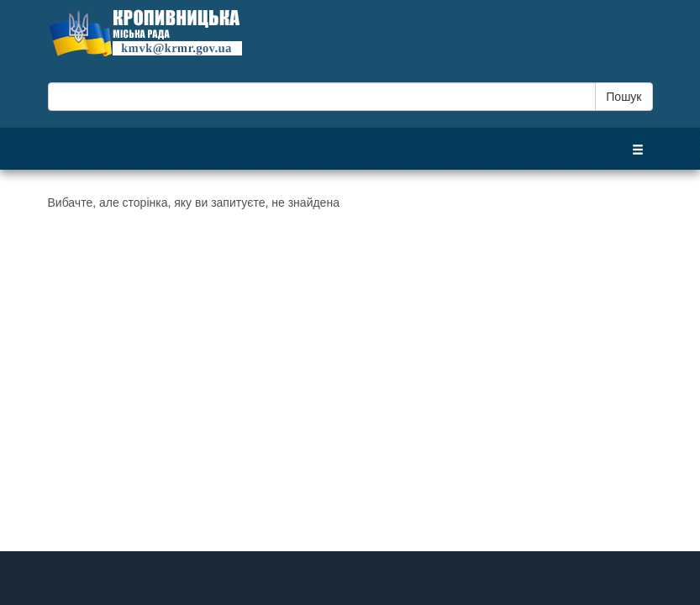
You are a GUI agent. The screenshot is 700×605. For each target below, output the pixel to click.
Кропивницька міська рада (162, 32)
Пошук (624, 97)
